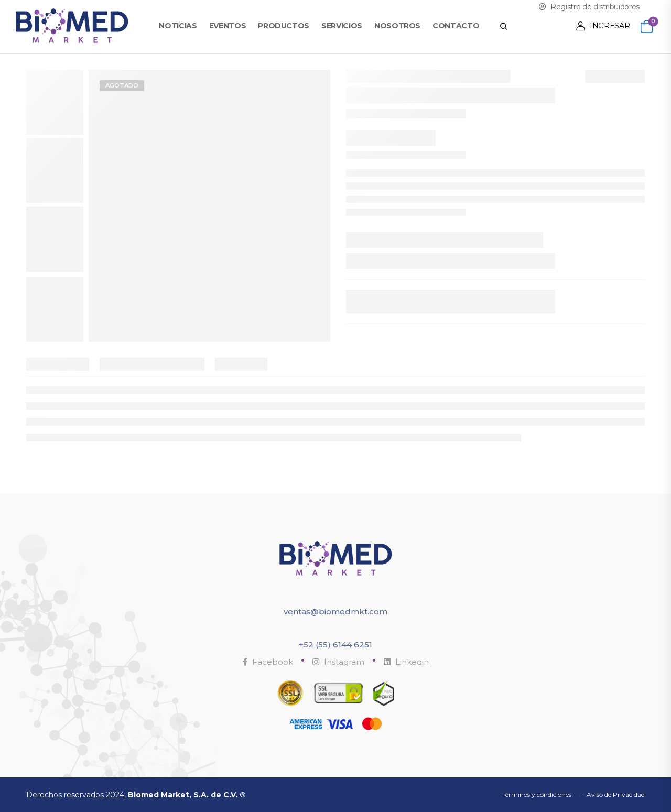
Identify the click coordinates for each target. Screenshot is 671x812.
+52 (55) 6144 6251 (335, 645)
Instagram (338, 662)
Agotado (122, 85)
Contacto (456, 26)
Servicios (342, 26)
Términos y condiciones (537, 794)
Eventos (228, 26)
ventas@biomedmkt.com (335, 611)
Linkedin (406, 662)
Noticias (178, 26)
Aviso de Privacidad (616, 794)
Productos (284, 26)
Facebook (268, 662)
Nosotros (397, 26)
